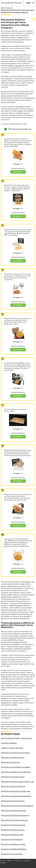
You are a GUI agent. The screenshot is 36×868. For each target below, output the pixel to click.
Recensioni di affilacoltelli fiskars (14, 849)
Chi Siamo (3, 861)
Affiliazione (10, 861)
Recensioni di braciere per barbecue (15, 815)
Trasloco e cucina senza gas (12, 748)
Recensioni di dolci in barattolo (13, 787)
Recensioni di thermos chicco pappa (15, 753)
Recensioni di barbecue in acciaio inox (16, 772)
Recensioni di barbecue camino (13, 844)
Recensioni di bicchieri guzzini (13, 777)
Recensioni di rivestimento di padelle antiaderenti (15, 767)
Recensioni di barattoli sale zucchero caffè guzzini (18, 782)
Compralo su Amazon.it (18, 168)
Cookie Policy (27, 861)
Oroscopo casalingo (9, 743)
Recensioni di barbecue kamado (14, 811)
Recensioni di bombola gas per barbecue (17, 806)
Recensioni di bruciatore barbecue (14, 820)
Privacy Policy (18, 861)
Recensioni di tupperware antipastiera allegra (16, 796)
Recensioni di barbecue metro (13, 830)
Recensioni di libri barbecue (12, 840)
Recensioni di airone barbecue (13, 801)
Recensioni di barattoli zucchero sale (16, 791)
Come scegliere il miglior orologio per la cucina (16, 738)
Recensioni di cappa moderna (13, 758)
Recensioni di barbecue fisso (12, 835)
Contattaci (3, 863)
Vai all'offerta (18, 172)
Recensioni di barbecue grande (13, 825)
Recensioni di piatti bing (10, 762)
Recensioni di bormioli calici (12, 854)
